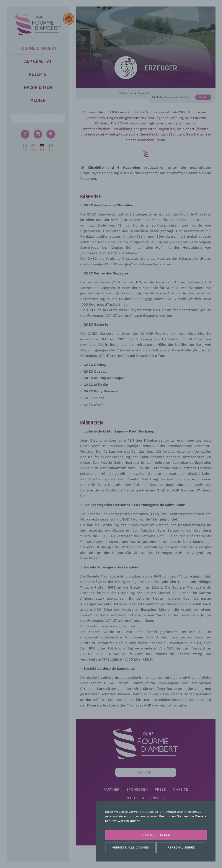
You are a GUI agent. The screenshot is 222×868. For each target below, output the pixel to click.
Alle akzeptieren (156, 835)
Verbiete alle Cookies (131, 847)
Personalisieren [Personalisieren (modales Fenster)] (181, 847)
